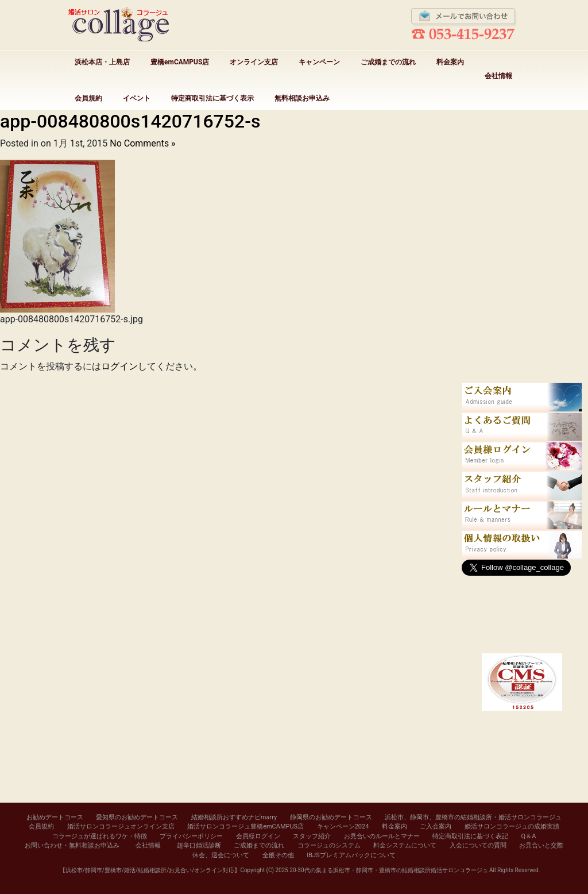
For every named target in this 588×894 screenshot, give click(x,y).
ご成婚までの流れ (388, 62)
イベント (137, 98)
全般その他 (278, 855)
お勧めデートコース (55, 817)
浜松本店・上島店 (102, 62)
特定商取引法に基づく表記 (470, 836)
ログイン (119, 366)
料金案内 (450, 62)
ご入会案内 (436, 826)
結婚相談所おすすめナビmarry (234, 817)
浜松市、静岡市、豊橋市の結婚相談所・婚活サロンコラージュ (473, 817)
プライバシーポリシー (191, 836)
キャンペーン (319, 62)
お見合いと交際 (541, 845)
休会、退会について (221, 855)
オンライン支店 (254, 62)
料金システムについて (405, 845)
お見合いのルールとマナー (382, 836)
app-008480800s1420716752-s (130, 121)
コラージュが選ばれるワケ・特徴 (100, 836)
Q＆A (529, 836)
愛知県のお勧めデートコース (137, 817)
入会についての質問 (478, 845)
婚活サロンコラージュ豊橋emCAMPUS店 (245, 826)
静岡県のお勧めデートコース (331, 817)
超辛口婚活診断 (199, 845)
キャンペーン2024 (343, 826)
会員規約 (88, 98)
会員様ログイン (258, 836)
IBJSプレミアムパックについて (351, 855)
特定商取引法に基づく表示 (212, 98)
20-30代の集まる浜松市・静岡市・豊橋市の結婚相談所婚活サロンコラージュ (388, 870)
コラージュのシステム (329, 845)
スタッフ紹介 (312, 836)
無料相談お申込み (302, 98)
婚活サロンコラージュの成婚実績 (512, 826)
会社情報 (498, 76)
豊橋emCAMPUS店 (180, 62)
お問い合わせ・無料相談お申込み (72, 845)
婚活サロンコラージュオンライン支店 (121, 826)
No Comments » (142, 143)
